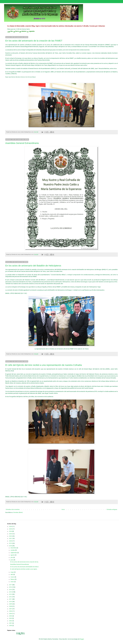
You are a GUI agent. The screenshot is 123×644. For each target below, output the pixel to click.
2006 (11, 611)
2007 (11, 609)
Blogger (82, 639)
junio (12, 560)
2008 (11, 606)
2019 (11, 543)
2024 (11, 531)
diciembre (14, 548)
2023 (11, 534)
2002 (11, 621)
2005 (11, 614)
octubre (13, 550)
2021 (11, 539)
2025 (11, 529)
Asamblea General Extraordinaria (22, 143)
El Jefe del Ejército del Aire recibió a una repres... (24, 569)
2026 (11, 527)
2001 (11, 623)
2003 (11, 618)
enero (12, 582)
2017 (11, 585)
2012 (11, 597)
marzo (13, 577)
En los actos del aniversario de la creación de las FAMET (34, 41)
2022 (11, 536)
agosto (13, 555)
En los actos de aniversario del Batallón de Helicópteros (33, 266)
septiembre (14, 553)
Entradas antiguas (112, 509)
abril (12, 575)
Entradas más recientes (13, 509)
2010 (11, 602)
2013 (11, 594)
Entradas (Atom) (18, 512)
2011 (11, 599)
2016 (11, 587)
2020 (11, 541)
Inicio (63, 509)
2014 (11, 592)
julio (12, 557)
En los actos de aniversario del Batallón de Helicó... (25, 567)
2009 (11, 604)
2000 (11, 626)
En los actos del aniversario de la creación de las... (25, 562)
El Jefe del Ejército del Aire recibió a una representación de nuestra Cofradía (44, 365)
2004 (11, 616)
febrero (13, 579)
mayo (12, 572)
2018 (11, 546)
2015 (11, 590)
